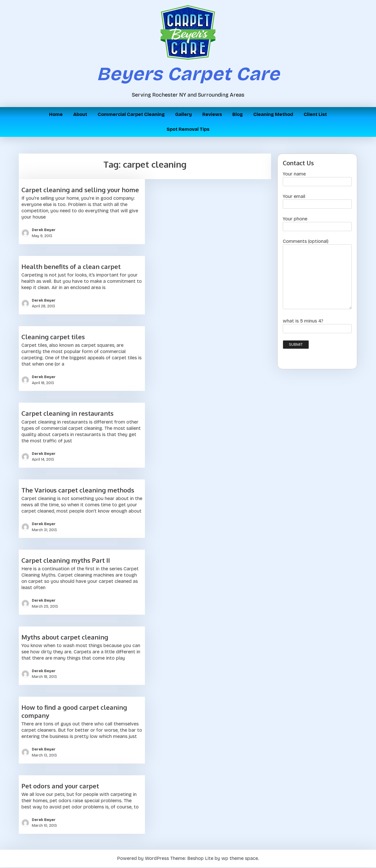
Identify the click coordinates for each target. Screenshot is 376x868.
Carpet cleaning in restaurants (67, 414)
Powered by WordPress (143, 859)
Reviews (212, 114)
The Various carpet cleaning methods (78, 491)
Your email (317, 202)
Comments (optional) (317, 276)
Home (56, 114)
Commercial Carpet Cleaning (131, 114)
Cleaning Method (273, 114)
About (80, 114)
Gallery (184, 114)
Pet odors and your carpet (60, 787)
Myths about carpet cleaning (65, 638)
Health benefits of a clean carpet (71, 267)
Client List (315, 114)
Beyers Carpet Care (188, 74)
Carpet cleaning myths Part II (66, 561)
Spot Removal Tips (188, 129)
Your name (317, 179)
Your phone (317, 224)
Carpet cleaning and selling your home (80, 191)
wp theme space (240, 859)
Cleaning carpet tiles (53, 338)
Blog (238, 114)
